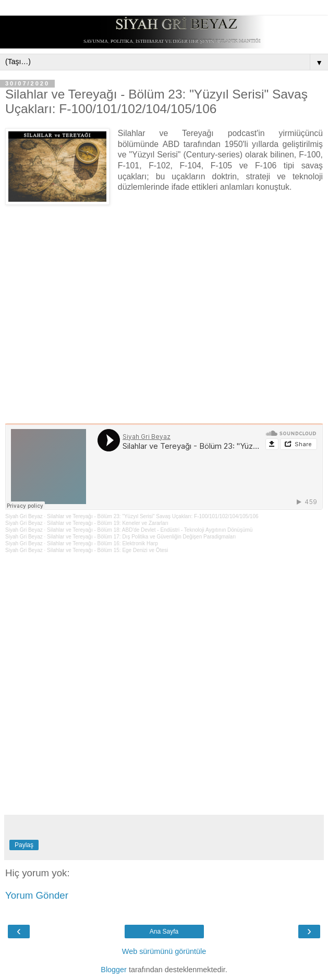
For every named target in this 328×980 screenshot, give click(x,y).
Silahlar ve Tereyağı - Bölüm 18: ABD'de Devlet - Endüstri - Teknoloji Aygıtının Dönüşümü (150, 530)
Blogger (114, 970)
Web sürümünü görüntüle (164, 951)
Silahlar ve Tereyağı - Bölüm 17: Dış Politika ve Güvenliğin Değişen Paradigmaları (141, 537)
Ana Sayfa (164, 932)
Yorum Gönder (37, 895)
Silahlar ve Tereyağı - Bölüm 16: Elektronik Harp (102, 543)
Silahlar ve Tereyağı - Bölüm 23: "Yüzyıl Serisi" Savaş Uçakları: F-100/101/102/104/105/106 (153, 516)
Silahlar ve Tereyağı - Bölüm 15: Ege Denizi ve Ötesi (107, 550)
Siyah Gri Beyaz (24, 516)
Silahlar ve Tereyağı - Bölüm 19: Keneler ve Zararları (108, 523)
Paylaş (24, 845)
